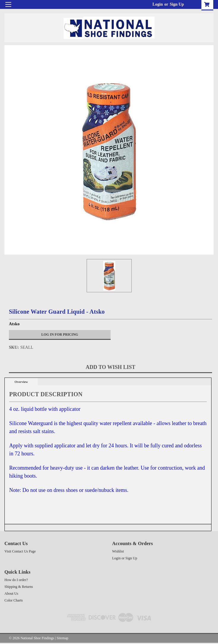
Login (158, 4)
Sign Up (177, 4)
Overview (21, 382)
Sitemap (62, 638)
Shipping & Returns (19, 587)
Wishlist (118, 551)
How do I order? (16, 580)
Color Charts (14, 600)
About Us (11, 594)
